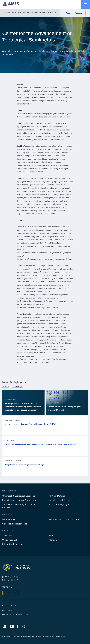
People (69, 13)
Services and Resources (62, 500)
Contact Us (8, 587)
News (52, 536)
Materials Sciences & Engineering (20, 500)
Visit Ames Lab (10, 540)
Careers (53, 540)
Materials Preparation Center (64, 519)
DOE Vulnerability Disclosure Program (15, 614)
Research (79, 13)
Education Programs (13, 544)
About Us (7, 536)
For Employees (11, 593)
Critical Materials (58, 496)
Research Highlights (60, 504)
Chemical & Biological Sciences (19, 496)
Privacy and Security (9, 606)
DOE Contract (7, 610)
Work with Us (9, 519)
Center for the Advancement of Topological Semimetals (30, 13)
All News (6, 387)
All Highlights (18, 387)
